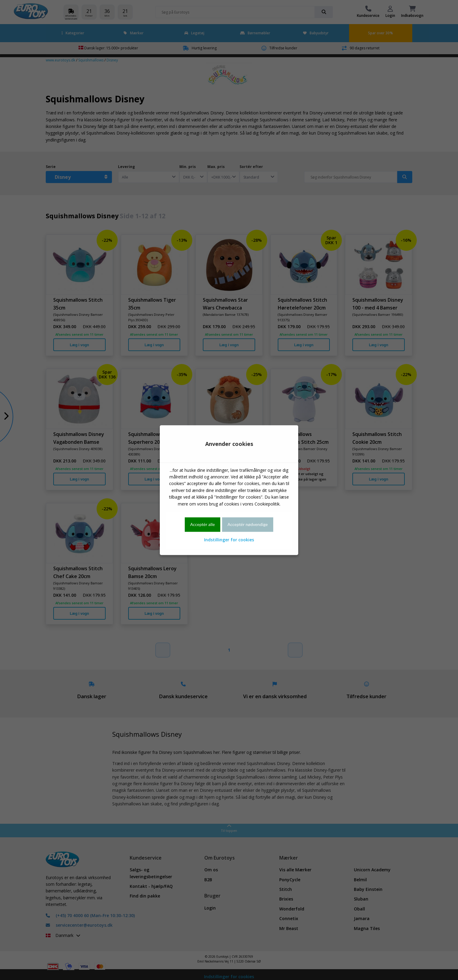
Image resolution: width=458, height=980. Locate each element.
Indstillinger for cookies (229, 540)
